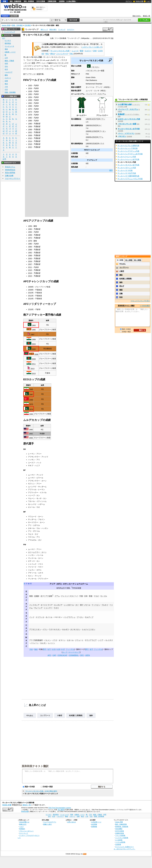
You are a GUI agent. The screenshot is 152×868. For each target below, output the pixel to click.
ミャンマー (48, 608)
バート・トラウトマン (126, 133)
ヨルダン (43, 643)
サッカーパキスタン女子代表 (129, 129)
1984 (30, 247)
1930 (30, 85)
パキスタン (95, 67)
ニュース (75, 51)
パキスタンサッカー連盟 (95, 71)
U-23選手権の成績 (125, 104)
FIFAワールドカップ (92, 150)
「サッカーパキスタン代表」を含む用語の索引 (41, 791)
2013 (33, 369)
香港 (91, 596)
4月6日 (94, 137)
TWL (71, 54)
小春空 (60, 715)
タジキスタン (75, 629)
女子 (49, 649)
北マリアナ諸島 (46, 596)
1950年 (89, 119)
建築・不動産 (9, 61)
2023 (30, 276)
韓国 (31, 596)
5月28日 (94, 144)
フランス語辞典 (120, 835)
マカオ (96, 596)
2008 (36, 354)
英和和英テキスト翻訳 (35, 766)
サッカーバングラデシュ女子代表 (130, 154)
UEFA (88, 655)
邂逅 (121, 275)
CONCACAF (62, 655)
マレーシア (38, 608)
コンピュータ (9, 46)
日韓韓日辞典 (52, 1)
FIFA (74, 588)
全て (4, 38)
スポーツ (8, 78)
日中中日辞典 (41, 1)
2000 (30, 258)
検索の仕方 (23, 824)
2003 (34, 344)
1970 (30, 109)
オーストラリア (47, 605)
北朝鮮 (37, 596)
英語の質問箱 (10, 173)
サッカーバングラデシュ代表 (128, 151)
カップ (65, 652)
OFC (82, 655)
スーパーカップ (74, 652)
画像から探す (48, 824)
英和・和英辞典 (29, 1)
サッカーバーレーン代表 (127, 157)
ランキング (62, 30)
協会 (36, 649)
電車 (6, 49)
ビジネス (8, 41)
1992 (30, 253)
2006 (30, 135)
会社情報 (94, 824)
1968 (30, 235)
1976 (30, 241)
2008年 (89, 137)
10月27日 (95, 119)
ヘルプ (149, 1)
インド (32, 617)
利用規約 (22, 829)
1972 (30, 238)
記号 (4, 159)
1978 (30, 115)
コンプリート (45, 715)
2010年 (31, 293)
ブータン (103, 131)
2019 (30, 273)
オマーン (62, 640)
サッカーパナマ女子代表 (127, 173)
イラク (102, 144)
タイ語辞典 (119, 840)
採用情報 (94, 827)
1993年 (89, 144)
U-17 (63, 649)
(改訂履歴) (61, 810)
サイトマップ (24, 833)
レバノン (52, 643)
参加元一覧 (146, 16)
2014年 (31, 299)
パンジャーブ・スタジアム (96, 94)
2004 (30, 261)
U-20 (58, 649)
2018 (30, 144)
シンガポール (69, 605)
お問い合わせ (72, 822)
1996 (30, 255)
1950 (30, 94)
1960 (30, 229)
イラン (103, 119)
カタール (70, 640)
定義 (121, 293)
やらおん (30, 715)
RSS (85, 854)
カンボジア (58, 605)
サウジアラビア (91, 640)
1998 (30, 129)
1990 (30, 124)
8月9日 (94, 125)
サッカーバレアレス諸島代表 (128, 146)
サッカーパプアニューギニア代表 (130, 179)
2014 (30, 141)
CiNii (95, 51)
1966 (30, 106)
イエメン (48, 640)
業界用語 (8, 43)
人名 (6, 87)
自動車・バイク (10, 52)
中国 (81, 596)
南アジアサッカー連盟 (32, 74)
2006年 (31, 287)
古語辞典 (62, 1)
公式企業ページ (96, 822)
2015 (30, 270)
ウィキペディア (32, 29)
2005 (34, 349)
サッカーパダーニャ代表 (127, 168)
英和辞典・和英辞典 (122, 827)
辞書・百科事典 (17, 25)
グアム (101, 137)
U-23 (54, 649)
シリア (101, 640)
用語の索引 (53, 30)
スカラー (88, 51)
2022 (30, 147)
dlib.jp (53, 54)
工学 (6, 58)
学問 (6, 64)
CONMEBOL (74, 655)
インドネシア (34, 605)
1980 (30, 244)
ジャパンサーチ (62, 54)
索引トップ (44, 30)
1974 (30, 112)
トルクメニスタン (89, 629)
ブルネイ (105, 605)
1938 (30, 91)
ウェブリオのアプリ (50, 822)
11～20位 (129, 260)
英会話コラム (10, 167)
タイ (100, 125)
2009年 (89, 131)
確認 (121, 290)
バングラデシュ (69, 617)
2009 (34, 359)
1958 (30, 100)
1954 (30, 97)
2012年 (31, 296)
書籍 (82, 51)
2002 (30, 132)
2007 (30, 264)
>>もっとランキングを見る (140, 301)
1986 (30, 121)
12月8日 (94, 131)
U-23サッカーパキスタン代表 (129, 119)
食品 (6, 84)
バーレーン (34, 643)
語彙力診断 (9, 176)
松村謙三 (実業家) (76, 715)
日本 (86, 596)
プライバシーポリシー (26, 831)
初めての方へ (137, 16)
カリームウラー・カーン (37, 552)
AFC (59, 584)
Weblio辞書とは (24, 822)
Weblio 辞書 (140, 1)
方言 (6, 89)
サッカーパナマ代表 (125, 170)
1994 (30, 126)
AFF (26, 607)
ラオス (56, 608)
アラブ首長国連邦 (36, 640)
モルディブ (89, 617)
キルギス (66, 629)
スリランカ (40, 617)
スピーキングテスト (13, 178)
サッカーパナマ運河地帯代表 (128, 176)
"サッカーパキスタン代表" (60, 51)
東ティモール (85, 605)
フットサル (70, 649)
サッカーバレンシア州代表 (128, 148)
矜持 (121, 297)
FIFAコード (76, 74)
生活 (6, 69)
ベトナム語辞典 (120, 842)
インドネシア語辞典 (122, 838)
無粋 (91, 715)
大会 (31, 649)
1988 (30, 250)
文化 (6, 66)
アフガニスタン (35, 629)
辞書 (5, 1)
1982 (30, 118)
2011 (30, 267)
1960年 (89, 125)
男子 (45, 649)
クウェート (79, 640)
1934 (30, 88)
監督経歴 (121, 114)
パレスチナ (109, 640)
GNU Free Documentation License (60, 808)
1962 (30, 103)
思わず (122, 286)
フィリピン (96, 605)
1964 (30, 232)
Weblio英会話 (10, 170)
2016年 (31, 309)
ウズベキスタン (55, 629)
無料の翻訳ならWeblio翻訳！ (41, 8)
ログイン (129, 1)
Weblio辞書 (25, 811)
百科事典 (28, 25)
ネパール (49, 617)
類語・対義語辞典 (15, 1)
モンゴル (104, 596)
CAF (54, 655)
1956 (30, 226)
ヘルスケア (9, 72)
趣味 (6, 75)
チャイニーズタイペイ (70, 596)
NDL (47, 54)
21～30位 (138, 260)
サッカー (69, 584)
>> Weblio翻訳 (145, 306)
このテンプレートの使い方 (92, 47)
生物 (6, 81)
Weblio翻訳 (119, 829)
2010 (30, 138)
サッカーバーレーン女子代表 (128, 159)
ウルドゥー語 (32, 60)
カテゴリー (71, 30)
